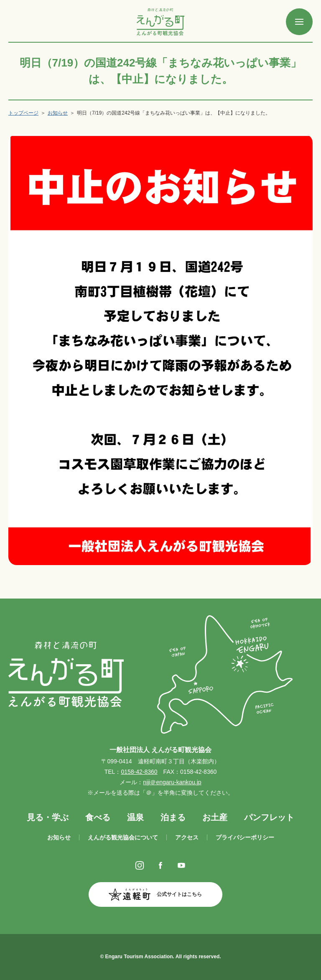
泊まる (173, 817)
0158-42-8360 (139, 772)
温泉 (135, 817)
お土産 (215, 817)
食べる (98, 817)
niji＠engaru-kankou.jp (172, 782)
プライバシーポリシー (245, 837)
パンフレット (269, 817)
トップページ (23, 113)
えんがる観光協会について (123, 837)
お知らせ (58, 113)
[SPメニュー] (299, 22)
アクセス (187, 837)
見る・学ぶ (48, 817)
